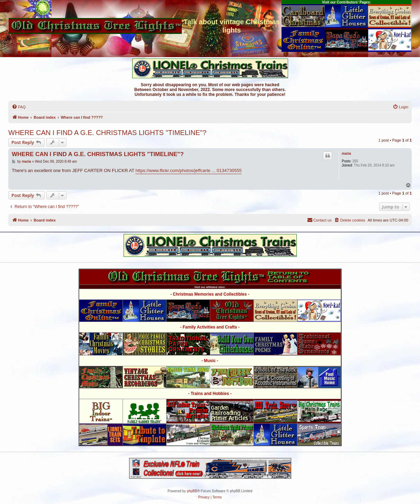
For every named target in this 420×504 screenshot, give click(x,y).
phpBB (192, 491)
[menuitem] (19, 107)
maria (346, 154)
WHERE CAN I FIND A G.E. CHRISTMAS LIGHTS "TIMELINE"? (107, 133)
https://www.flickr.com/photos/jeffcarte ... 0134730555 (189, 170)
